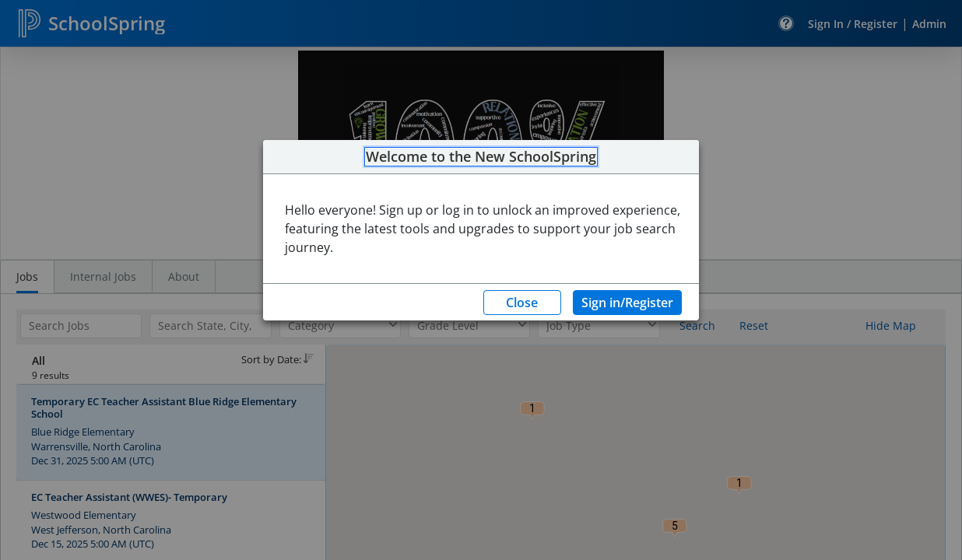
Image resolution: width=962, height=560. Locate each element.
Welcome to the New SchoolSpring (481, 157)
